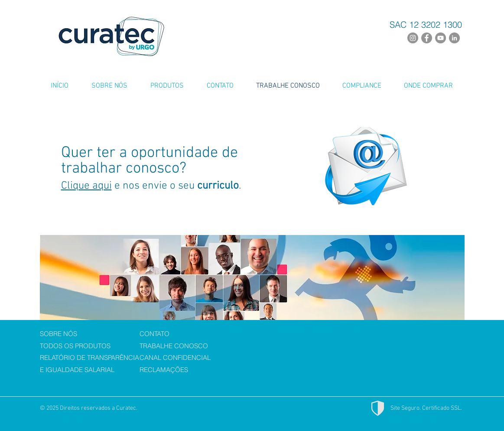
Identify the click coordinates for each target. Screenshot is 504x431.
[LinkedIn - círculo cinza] (454, 38)
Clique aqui (86, 186)
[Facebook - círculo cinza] (427, 38)
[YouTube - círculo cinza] (441, 38)
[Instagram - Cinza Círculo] (413, 38)
